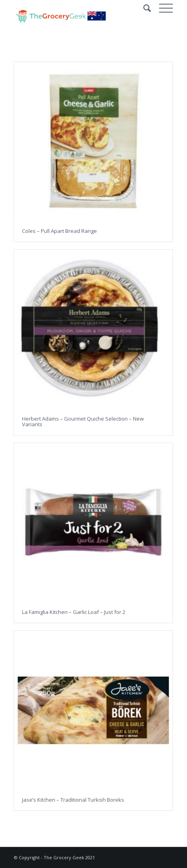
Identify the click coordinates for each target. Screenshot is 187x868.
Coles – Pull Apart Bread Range (59, 231)
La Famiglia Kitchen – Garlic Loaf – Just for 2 (74, 612)
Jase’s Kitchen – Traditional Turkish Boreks (73, 800)
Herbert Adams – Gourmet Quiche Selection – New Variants (83, 421)
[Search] (143, 8)
